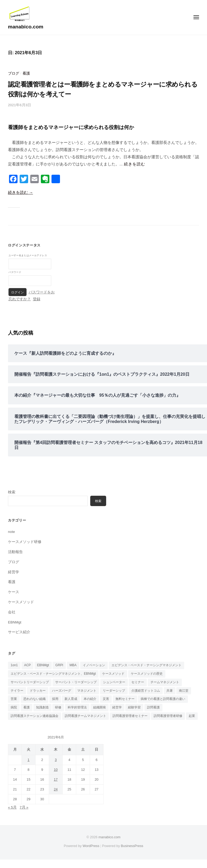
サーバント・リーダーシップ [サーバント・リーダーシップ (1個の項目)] (76, 682)
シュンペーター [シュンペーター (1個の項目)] (114, 682)
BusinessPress (132, 846)
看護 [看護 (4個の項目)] (27, 707)
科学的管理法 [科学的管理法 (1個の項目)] (77, 707)
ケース (14, 592)
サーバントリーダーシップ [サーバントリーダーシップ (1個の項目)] (30, 682)
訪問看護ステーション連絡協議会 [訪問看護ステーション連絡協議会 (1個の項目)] (34, 716)
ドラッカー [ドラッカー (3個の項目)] (38, 691)
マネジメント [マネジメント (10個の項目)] (87, 691)
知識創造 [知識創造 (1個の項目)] (42, 707)
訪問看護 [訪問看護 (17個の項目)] (153, 707)
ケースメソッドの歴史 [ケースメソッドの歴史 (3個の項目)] (147, 674)
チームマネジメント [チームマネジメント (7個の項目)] (165, 682)
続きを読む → (20, 192)
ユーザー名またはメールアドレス (28, 255)
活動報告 (15, 552)
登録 (37, 299)
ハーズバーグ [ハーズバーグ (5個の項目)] (62, 691)
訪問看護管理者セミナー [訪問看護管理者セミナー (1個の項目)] (130, 716)
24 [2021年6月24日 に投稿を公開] (56, 789)
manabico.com (26, 27)
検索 (12, 492)
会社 (12, 612)
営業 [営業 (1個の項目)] (14, 699)
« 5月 (12, 807)
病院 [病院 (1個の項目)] (14, 707)
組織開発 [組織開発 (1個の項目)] (100, 707)
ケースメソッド (21, 602)
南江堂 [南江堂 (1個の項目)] (184, 691)
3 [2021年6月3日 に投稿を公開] (56, 760)
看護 (26, 73)
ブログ (14, 73)
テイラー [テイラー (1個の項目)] (17, 691)
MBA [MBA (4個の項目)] (73, 665)
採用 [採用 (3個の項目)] (55, 699)
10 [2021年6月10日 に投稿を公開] (56, 770)
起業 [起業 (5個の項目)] (192, 716)
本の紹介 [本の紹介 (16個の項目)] (90, 699)
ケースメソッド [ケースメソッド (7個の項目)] (113, 674)
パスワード (15, 272)
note (11, 532)
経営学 (14, 572)
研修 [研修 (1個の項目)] (58, 707)
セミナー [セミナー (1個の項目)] (138, 682)
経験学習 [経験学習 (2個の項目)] (134, 707)
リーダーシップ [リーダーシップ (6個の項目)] (114, 691)
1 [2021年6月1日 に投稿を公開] (29, 760)
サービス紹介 (19, 632)
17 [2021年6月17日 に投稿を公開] (56, 779)
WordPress (91, 846)
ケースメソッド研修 (25, 542)
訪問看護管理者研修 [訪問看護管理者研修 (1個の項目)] (168, 716)
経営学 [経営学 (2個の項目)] (117, 707)
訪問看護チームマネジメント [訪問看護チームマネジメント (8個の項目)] (85, 716)
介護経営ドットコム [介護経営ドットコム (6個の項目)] (146, 691)
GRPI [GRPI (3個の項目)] (59, 665)
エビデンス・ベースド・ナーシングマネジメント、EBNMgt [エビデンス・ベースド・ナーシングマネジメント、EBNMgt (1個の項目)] (53, 674)
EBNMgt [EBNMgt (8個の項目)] (43, 665)
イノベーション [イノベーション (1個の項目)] (94, 665)
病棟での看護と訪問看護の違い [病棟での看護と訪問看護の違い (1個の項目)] (163, 699)
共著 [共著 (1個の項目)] (170, 691)
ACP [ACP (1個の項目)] (27, 665)
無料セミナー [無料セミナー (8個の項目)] (125, 699)
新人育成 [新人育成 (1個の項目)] (71, 699)
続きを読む (135, 164)
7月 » (24, 807)
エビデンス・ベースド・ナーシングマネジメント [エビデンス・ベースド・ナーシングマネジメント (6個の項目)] (146, 665)
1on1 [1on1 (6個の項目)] (14, 665)
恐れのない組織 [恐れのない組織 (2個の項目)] (34, 699)
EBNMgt (15, 622)
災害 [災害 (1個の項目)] (106, 699)
